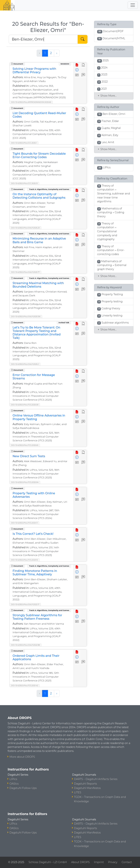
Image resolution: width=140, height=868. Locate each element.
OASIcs (14, 784)
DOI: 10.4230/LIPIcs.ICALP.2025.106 (26, 317)
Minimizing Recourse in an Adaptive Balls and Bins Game (39, 240)
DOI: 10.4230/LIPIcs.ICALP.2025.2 (25, 364)
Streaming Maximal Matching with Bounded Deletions (38, 285)
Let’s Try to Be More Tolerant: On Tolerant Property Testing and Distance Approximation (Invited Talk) (37, 333)
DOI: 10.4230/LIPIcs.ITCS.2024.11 (24, 523)
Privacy (113, 862)
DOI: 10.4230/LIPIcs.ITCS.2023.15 (25, 560)
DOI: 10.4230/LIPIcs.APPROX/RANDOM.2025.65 (31, 102)
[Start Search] (83, 39)
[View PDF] (77, 65)
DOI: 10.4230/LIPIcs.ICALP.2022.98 (25, 645)
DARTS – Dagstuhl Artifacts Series (96, 779)
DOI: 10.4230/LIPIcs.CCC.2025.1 (24, 143)
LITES (78, 792)
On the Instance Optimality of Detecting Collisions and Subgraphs (39, 196)
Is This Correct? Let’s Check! (33, 534)
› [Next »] (57, 53)
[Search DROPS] (43, 39)
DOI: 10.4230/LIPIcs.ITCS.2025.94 (25, 482)
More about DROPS (22, 757)
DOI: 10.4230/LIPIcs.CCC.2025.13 (24, 183)
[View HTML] (83, 65)
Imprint (99, 862)
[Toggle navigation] (133, 5)
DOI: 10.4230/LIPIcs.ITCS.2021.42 (25, 686)
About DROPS (80, 862)
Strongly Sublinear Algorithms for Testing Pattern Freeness (37, 617)
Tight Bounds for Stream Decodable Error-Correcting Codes (39, 155)
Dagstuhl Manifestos (87, 788)
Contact (127, 862)
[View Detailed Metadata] (77, 70)
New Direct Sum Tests (29, 456)
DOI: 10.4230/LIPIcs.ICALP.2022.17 (25, 604)
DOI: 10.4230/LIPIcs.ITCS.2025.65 (25, 445)
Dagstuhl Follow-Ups (23, 788)
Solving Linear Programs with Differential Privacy (34, 70)
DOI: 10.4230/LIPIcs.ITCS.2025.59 (25, 405)
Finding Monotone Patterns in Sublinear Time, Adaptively (35, 573)
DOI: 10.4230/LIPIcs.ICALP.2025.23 (25, 228)
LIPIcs (13, 779)
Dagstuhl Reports (85, 784)
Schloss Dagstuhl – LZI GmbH (48, 862)
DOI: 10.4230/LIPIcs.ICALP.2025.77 (25, 272)
